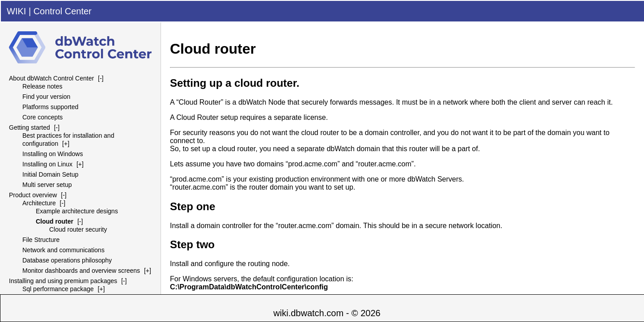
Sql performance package (58, 289)
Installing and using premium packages (63, 281)
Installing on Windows (53, 154)
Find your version (46, 97)
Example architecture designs (77, 211)
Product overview (33, 195)
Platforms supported (50, 107)
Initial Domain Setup (50, 174)
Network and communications (64, 250)
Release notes (42, 86)
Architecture (39, 203)
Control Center (63, 11)
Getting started (30, 127)
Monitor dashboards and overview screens (81, 271)
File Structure (41, 240)
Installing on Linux (47, 164)
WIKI (16, 11)
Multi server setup (47, 185)
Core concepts (42, 117)
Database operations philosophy (67, 260)
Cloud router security (78, 229)
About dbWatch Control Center (51, 78)
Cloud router (55, 221)
